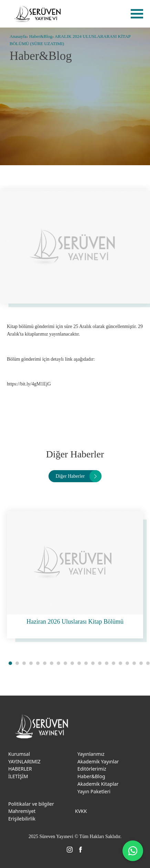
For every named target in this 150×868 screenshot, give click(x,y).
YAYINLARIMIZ (24, 761)
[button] (10, 663)
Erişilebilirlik (22, 819)
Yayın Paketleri (94, 791)
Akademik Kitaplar (98, 784)
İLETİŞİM (18, 776)
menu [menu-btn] (137, 14)
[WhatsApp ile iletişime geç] (133, 851)
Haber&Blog (41, 36)
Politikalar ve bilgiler (31, 804)
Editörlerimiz (92, 769)
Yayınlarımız (91, 754)
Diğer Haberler (70, 476)
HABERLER (20, 769)
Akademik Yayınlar (98, 761)
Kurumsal (19, 754)
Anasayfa (18, 36)
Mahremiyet (22, 811)
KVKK (81, 811)
